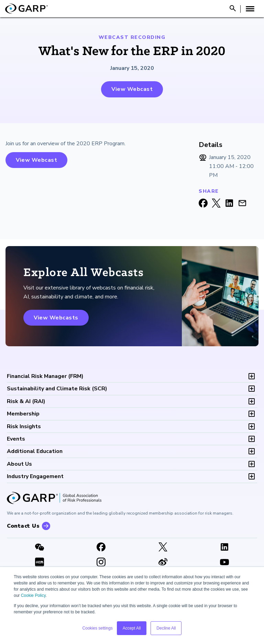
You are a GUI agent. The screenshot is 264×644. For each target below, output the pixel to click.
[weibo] (163, 563)
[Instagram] (101, 563)
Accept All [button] (132, 628)
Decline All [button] (166, 628)
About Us (19, 464)
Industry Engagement (35, 476)
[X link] (163, 548)
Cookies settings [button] (98, 628)
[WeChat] (40, 548)
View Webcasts (56, 318)
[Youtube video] (225, 563)
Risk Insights (24, 426)
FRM (45, 376)
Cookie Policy (33, 595)
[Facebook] (101, 548)
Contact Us (23, 526)
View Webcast (132, 89)
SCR (57, 389)
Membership (23, 414)
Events (16, 439)
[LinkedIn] (225, 548)
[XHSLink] (40, 563)
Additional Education (35, 451)
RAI (26, 401)
